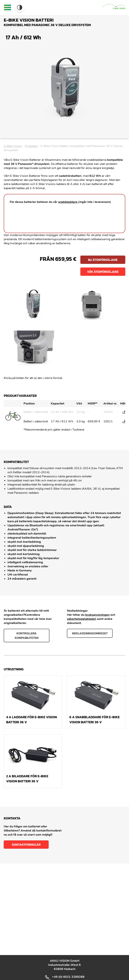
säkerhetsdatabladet (81, 619)
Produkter (31, 146)
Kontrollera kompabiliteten (27, 636)
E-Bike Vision (13, 146)
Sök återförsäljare (103, 272)
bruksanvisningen (97, 615)
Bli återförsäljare (103, 260)
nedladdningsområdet (90, 633)
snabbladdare (68, 202)
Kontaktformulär (26, 845)
